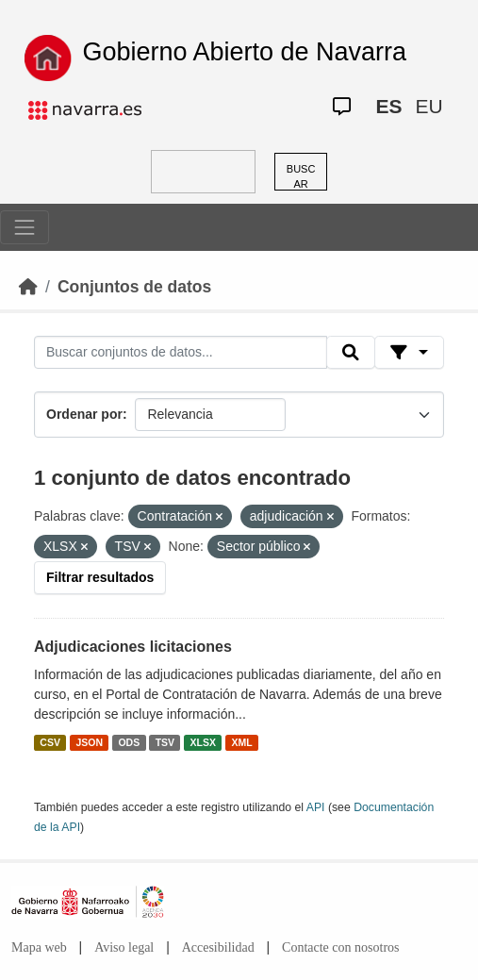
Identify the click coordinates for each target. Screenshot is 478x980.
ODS (129, 742)
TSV (165, 742)
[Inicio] (28, 287)
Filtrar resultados (100, 577)
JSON (89, 742)
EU (429, 106)
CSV (50, 742)
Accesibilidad (218, 947)
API (316, 807)
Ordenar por (84, 414)
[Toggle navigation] (25, 227)
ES (388, 106)
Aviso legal (124, 947)
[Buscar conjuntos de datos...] (181, 353)
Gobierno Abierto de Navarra (244, 52)
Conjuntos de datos (134, 287)
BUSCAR (301, 177)
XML (242, 742)
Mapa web (39, 947)
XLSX (203, 742)
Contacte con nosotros (340, 947)
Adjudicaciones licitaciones (133, 647)
